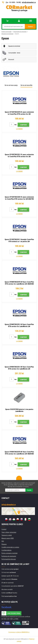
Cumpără (23, 125)
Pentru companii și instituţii (9, 553)
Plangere (4, 544)
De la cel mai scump (11, 85)
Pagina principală (6, 32)
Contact (4, 529)
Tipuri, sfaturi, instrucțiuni (9, 532)
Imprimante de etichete (20, 32)
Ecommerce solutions (15, 632)
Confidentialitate (6, 550)
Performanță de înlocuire (9, 559)
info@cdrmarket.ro (29, 2)
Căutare (30, 27)
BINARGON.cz (26, 632)
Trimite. (29, 490)
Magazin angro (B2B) (8, 538)
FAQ (3, 541)
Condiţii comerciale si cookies (10, 547)
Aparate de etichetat (7, 34)
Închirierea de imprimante (9, 556)
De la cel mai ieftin (26, 85)
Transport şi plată (7, 535)
